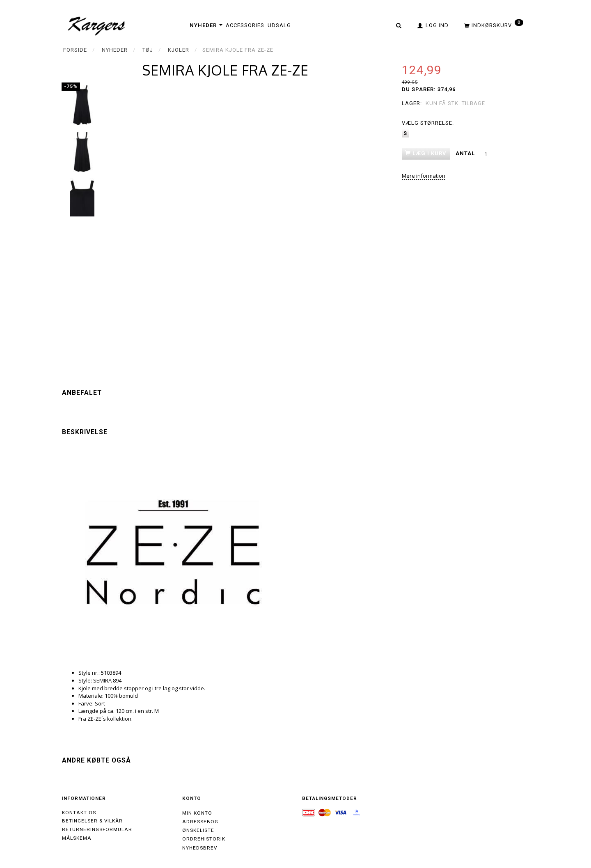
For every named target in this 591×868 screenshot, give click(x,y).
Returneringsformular (97, 829)
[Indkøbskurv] (493, 25)
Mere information (424, 176)
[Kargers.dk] (97, 25)
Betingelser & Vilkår (92, 821)
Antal (466, 153)
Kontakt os (79, 813)
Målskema (77, 838)
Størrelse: (428, 123)
